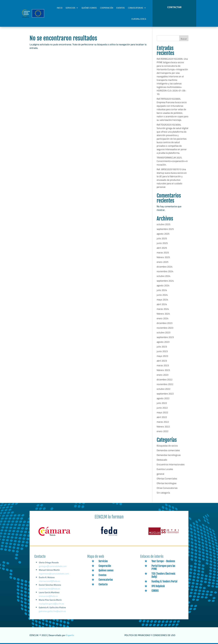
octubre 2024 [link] (163, 276)
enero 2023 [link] (163, 375)
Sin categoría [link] (163, 493)
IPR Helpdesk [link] (158, 586)
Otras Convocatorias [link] (167, 488)
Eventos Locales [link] (165, 469)
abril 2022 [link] (162, 417)
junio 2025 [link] (162, 243)
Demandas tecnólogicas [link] (169, 455)
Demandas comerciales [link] (168, 450)
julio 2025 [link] (162, 238)
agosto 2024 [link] (163, 285)
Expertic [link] (70, 635)
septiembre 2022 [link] (165, 394)
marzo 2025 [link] (163, 252)
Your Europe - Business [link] (163, 561)
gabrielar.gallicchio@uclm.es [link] (52, 611)
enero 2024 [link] (163, 318)
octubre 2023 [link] (163, 332)
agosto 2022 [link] (163, 398)
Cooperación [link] (107, 8)
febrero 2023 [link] (163, 370)
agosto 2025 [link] (163, 234)
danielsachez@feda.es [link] (50, 590)
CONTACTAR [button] (174, 7)
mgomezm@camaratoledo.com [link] (54, 576)
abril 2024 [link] (162, 304)
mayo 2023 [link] (162, 356)
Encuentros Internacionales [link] (171, 464)
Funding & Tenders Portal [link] (164, 581)
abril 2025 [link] (162, 248)
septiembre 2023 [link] (165, 337)
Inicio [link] (60, 8)
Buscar (184, 39)
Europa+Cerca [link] (139, 19)
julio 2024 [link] (162, 290)
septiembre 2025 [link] (165, 229)
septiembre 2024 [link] (165, 281)
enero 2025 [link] (163, 262)
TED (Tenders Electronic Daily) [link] (163, 575)
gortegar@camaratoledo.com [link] (53, 569)
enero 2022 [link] (163, 431)
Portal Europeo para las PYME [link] (163, 567)
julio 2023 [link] (162, 347)
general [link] (160, 474)
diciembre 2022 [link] (165, 379)
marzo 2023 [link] (163, 365)
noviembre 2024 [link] (165, 271)
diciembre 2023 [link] (165, 323)
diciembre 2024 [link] (165, 267)
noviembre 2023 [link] (165, 328)
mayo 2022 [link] (162, 412)
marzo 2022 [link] (163, 422)
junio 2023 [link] (162, 351)
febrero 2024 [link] (163, 314)
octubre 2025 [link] (163, 224)
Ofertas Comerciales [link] (167, 479)
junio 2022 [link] (162, 408)
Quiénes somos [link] (89, 8)
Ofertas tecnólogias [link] (167, 483)
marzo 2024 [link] (163, 309)
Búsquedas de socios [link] (167, 446)
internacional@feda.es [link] (49, 583)
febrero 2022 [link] (163, 426)
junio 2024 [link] (162, 295)
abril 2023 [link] (162, 361)
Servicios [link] (70, 8)
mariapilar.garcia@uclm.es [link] (51, 604)
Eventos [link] (121, 8)
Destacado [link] (162, 460)
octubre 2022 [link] (163, 389)
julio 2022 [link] (162, 403)
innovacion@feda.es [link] (48, 597)
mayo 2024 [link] (162, 300)
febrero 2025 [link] (163, 257)
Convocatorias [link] (136, 8)
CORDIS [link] (155, 591)
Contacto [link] (103, 584)
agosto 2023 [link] (163, 342)
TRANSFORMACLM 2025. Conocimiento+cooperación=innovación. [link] (172, 161)
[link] (54, 536)
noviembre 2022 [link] (165, 384)
